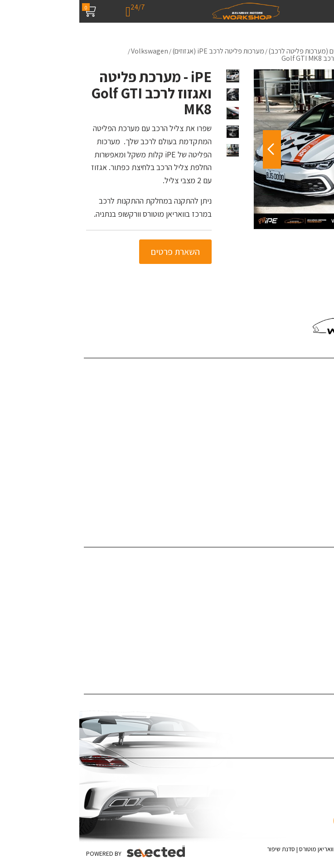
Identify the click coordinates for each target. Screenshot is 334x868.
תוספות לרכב (312, 601)
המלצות (319, 440)
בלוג (324, 412)
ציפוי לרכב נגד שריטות (301, 721)
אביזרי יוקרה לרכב (306, 643)
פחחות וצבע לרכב (306, 573)
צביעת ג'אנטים (310, 629)
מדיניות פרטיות (310, 482)
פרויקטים (318, 398)
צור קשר (319, 454)
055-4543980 (293, 297)
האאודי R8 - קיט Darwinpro (293, 496)
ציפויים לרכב (313, 588)
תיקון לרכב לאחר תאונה (299, 657)
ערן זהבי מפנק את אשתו (298, 510)
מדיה (323, 427)
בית (325, 371)
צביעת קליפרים (310, 615)
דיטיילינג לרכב (311, 560)
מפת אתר (317, 468)
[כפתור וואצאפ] (301, 807)
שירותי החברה (311, 385)
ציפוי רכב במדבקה (305, 707)
